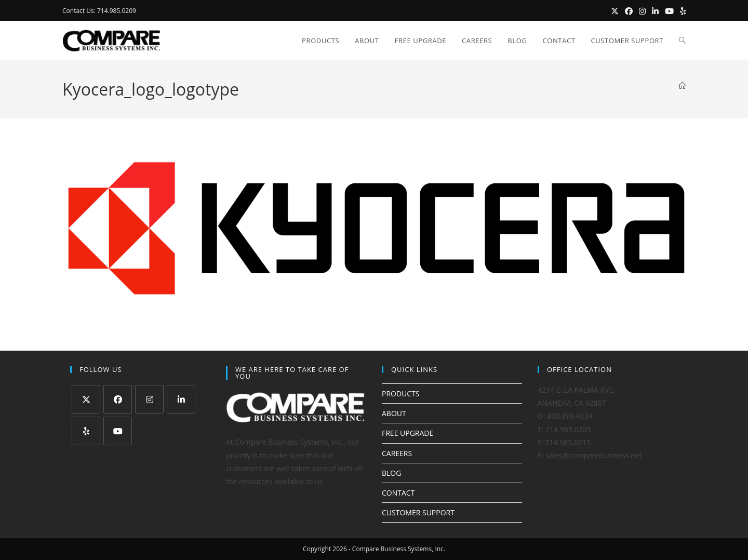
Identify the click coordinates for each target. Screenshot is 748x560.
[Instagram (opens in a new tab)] (642, 11)
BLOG (391, 473)
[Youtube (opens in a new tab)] (669, 11)
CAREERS (397, 453)
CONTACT (398, 493)
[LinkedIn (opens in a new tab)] (655, 11)
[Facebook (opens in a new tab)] (629, 11)
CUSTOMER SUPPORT (418, 512)
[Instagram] (149, 399)
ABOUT (394, 413)
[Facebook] (118, 399)
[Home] (682, 86)
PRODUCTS (401, 394)
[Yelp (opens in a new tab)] (681, 11)
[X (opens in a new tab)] (615, 11)
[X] (86, 399)
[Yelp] (86, 431)
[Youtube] (118, 431)
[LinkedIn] (181, 399)
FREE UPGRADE (408, 433)
